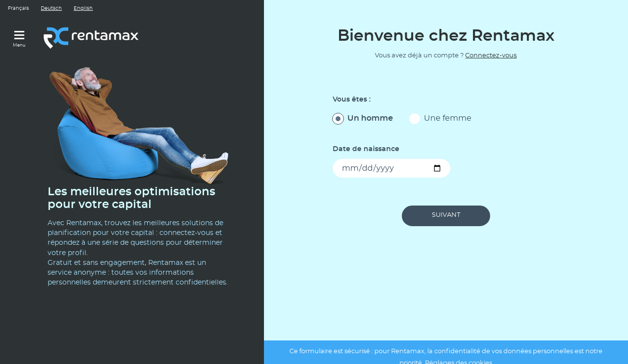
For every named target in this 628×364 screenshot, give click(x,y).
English (83, 8)
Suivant (446, 215)
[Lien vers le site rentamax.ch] (92, 38)
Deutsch (51, 8)
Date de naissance (366, 149)
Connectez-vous (491, 56)
